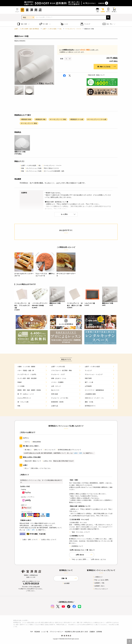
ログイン (27, 442)
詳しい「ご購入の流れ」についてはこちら (37, 468)
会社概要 (66, 583)
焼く (61, 29)
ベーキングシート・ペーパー (73, 29)
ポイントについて (49, 450)
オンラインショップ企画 (33, 168)
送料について (37, 450)
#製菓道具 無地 (26, 119)
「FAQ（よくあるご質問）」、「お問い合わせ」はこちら (88, 559)
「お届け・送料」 (78, 453)
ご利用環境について (76, 546)
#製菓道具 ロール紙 (77, 119)
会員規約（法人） (99, 586)
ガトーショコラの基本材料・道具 (53, 171)
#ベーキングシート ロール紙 (97, 119)
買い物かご (27, 450)
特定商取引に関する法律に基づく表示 (76, 632)
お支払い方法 (47, 461)
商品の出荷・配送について (96, 75)
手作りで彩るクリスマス (50, 168)
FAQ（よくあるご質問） (101, 580)
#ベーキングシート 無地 (29, 123)
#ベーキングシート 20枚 (58, 119)
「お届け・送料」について (29, 540)
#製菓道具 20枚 (40, 119)
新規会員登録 (36, 442)
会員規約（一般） (99, 583)
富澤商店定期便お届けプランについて (69, 450)
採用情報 (99, 632)
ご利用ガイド (98, 577)
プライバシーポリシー (100, 589)
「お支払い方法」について (47, 540)
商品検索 (37, 632)
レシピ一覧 (45, 632)
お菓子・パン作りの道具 (49, 29)
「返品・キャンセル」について (79, 532)
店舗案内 (92, 632)
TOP (32, 632)
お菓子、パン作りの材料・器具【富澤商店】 (27, 29)
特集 (22, 168)
